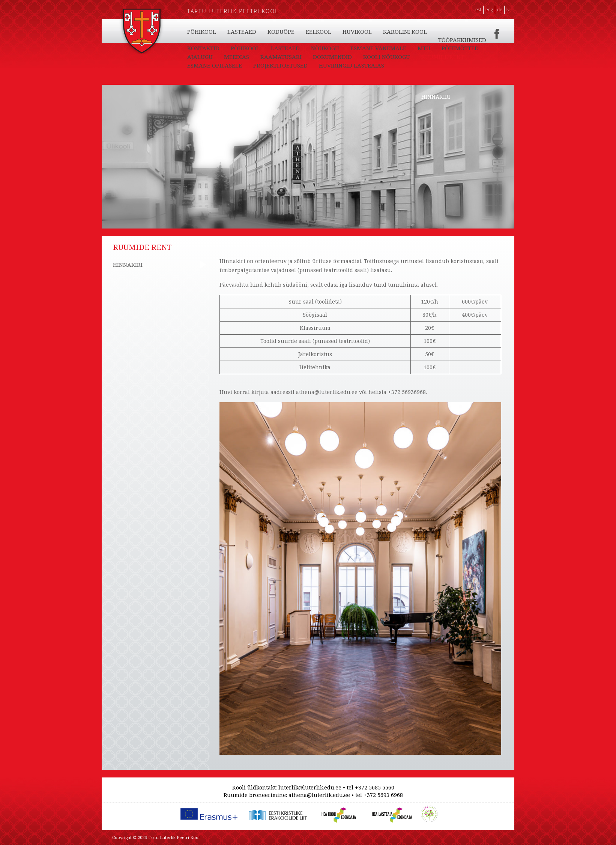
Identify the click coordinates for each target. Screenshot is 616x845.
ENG (489, 10)
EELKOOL (319, 32)
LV (508, 10)
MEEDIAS (237, 57)
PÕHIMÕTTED (460, 48)
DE (500, 10)
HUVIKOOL (357, 32)
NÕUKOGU (325, 48)
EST (478, 10)
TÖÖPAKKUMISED (462, 40)
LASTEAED (242, 32)
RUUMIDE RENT (443, 57)
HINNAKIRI (436, 97)
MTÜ (424, 48)
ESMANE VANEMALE (378, 48)
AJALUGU (200, 57)
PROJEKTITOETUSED (280, 65)
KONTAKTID (203, 48)
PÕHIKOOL (202, 32)
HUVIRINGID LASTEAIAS (352, 65)
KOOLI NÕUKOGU (387, 57)
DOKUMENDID (332, 57)
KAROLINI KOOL (405, 32)
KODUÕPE (281, 32)
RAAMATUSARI (281, 57)
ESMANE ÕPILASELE (215, 65)
